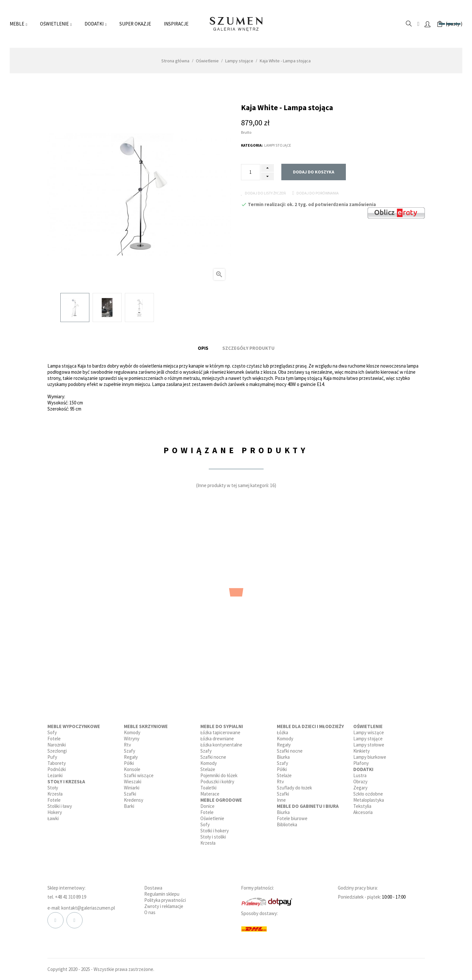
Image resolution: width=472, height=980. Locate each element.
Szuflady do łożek (294, 786)
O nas (150, 910)
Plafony (361, 761)
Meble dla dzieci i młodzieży (310, 724)
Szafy (130, 749)
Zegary (360, 786)
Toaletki (208, 786)
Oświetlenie (212, 816)
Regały (131, 755)
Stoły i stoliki (213, 835)
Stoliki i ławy (60, 804)
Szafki (130, 792)
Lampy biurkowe (370, 755)
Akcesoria (363, 810)
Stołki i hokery (215, 829)
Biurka (283, 755)
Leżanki (55, 773)
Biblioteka (287, 823)
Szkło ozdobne (368, 792)
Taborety (57, 761)
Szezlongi (57, 749)
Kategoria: (252, 145)
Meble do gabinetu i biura (308, 804)
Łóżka (282, 730)
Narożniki (57, 743)
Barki (129, 804)
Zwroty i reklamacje (164, 904)
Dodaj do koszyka (314, 172)
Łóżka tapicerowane (220, 730)
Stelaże (208, 767)
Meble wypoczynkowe (74, 724)
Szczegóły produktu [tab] (248, 347)
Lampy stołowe (369, 743)
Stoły (53, 786)
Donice (207, 804)
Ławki (53, 816)
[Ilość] (251, 172)
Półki (129, 761)
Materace (210, 792)
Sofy (52, 730)
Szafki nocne (213, 755)
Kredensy (134, 798)
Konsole (132, 767)
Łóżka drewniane (217, 737)
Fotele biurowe (292, 816)
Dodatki (363, 767)
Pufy (52, 755)
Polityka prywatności (165, 898)
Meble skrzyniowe (146, 724)
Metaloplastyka (369, 798)
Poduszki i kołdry (217, 780)
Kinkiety (362, 749)
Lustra (360, 773)
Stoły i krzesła (66, 780)
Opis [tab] (203, 347)
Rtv (127, 743)
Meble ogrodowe (221, 798)
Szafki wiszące (139, 773)
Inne (281, 798)
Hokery (55, 810)
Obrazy (360, 780)
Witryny (132, 737)
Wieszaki (133, 780)
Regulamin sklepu (162, 892)
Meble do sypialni (222, 724)
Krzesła (55, 792)
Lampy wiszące (369, 730)
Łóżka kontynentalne (221, 743)
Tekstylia (362, 804)
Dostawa (153, 886)
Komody (132, 730)
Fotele (54, 737)
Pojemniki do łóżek (219, 773)
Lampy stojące (278, 145)
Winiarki (132, 786)
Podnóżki (57, 767)
